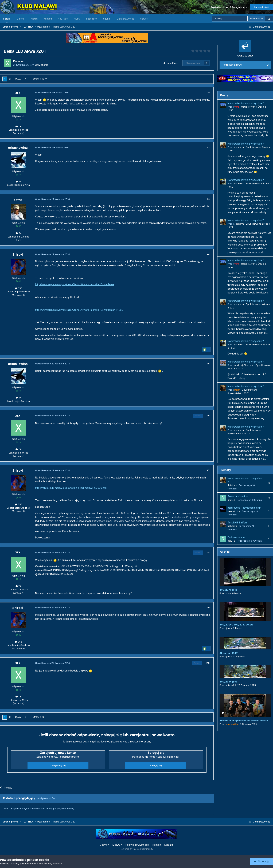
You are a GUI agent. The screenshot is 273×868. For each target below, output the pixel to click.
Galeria (21, 19)
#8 (208, 552)
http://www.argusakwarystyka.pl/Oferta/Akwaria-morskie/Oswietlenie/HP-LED (79, 310)
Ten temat (255, 19)
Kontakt (48, 19)
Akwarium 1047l (229, 653)
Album (34, 19)
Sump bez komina (238, 496)
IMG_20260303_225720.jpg (236, 625)
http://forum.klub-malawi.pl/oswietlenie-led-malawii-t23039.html (71, 488)
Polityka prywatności (137, 845)
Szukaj (107, 19)
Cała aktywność (125, 19)
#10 (208, 663)
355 (19, 288)
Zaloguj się (156, 765)
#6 (208, 416)
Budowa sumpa (236, 537)
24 (19, 182)
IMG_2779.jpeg (228, 590)
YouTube (63, 19)
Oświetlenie (42, 65)
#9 (208, 607)
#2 (208, 147)
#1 (208, 92)
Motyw (117, 845)
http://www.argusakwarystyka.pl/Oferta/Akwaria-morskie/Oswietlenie (75, 284)
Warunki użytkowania (50, 863)
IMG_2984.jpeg (228, 682)
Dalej (18, 79)
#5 (208, 364)
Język (105, 845)
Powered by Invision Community (136, 849)
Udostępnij (171, 63)
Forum (7, 20)
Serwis (144, 19)
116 (19, 126)
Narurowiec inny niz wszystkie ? (246, 103)
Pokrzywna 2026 (232, 65)
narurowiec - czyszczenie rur (244, 508)
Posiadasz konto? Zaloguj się (229, 7)
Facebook (92, 19)
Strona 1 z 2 (40, 79)
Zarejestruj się (262, 7)
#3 (208, 199)
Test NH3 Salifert (237, 523)
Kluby (77, 19)
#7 (208, 470)
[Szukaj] (230, 19)
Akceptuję (262, 861)
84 (19, 233)
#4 (208, 254)
